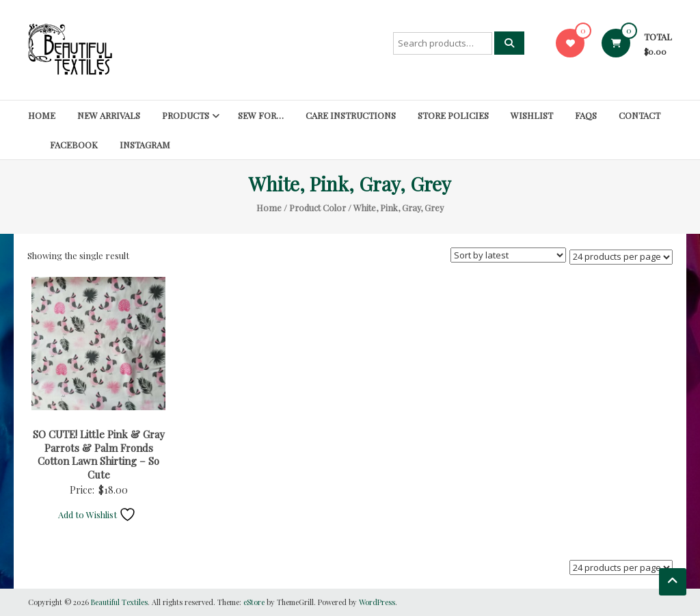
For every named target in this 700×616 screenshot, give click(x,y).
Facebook (74, 145)
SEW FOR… (261, 115)
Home (42, 115)
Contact (640, 115)
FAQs (586, 115)
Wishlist (532, 115)
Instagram (145, 145)
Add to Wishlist (97, 514)
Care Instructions (351, 115)
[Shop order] (508, 255)
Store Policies (453, 115)
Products (186, 115)
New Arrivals (109, 115)
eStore (254, 602)
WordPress (377, 602)
